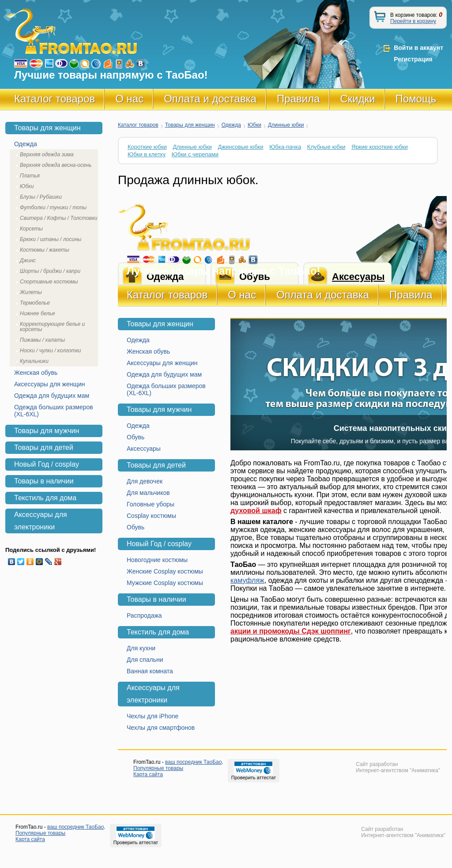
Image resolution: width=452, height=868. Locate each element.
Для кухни (141, 648)
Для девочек (145, 481)
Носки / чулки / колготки (51, 351)
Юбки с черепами (195, 154)
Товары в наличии (156, 599)
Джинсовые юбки (240, 147)
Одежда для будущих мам (164, 374)
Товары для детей (156, 465)
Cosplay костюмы (151, 516)
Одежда (231, 125)
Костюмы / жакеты (45, 250)
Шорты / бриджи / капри (50, 271)
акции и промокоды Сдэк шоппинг (291, 631)
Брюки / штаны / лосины (51, 239)
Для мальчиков (148, 493)
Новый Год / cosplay (159, 544)
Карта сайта (148, 774)
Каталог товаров (55, 99)
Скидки (358, 99)
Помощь (416, 99)
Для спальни (145, 660)
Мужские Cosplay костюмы (165, 583)
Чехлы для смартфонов (161, 728)
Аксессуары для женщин (162, 363)
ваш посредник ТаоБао (193, 762)
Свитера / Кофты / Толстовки (58, 218)
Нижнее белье (38, 313)
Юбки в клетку (147, 154)
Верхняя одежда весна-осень (56, 165)
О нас (129, 99)
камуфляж (247, 580)
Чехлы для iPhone (153, 716)
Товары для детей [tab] (44, 447)
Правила (298, 99)
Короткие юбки (147, 147)
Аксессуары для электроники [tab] (41, 521)
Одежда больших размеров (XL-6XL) (166, 389)
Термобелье (35, 303)
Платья (30, 176)
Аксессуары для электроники (153, 694)
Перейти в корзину (413, 21)
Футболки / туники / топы (53, 208)
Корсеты (31, 229)
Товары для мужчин (159, 409)
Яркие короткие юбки (380, 147)
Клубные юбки (326, 147)
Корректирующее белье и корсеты (52, 327)
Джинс (28, 260)
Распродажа (144, 615)
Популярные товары (158, 768)
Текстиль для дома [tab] (45, 498)
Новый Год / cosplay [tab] (47, 464)
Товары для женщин (190, 125)
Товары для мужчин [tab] (47, 431)
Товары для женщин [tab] (47, 128)
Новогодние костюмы (157, 560)
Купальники (34, 361)
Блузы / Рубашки (41, 197)
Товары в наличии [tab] (44, 481)
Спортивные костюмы (49, 282)
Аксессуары (144, 449)
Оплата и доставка (210, 99)
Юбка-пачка (285, 147)
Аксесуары (358, 277)
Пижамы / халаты (42, 340)
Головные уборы (151, 504)
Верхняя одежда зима (47, 155)
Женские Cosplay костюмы (165, 571)
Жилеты (31, 292)
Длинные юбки (286, 125)
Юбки (254, 125)
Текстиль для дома (158, 632)
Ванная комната (150, 671)
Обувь (136, 437)
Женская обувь (148, 351)
